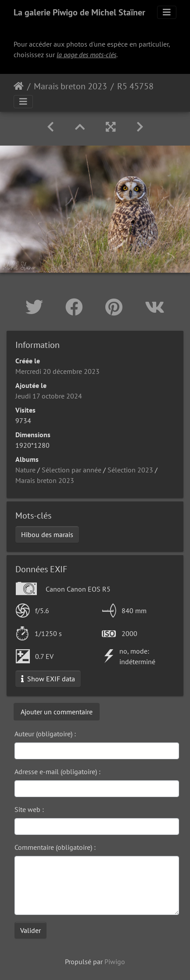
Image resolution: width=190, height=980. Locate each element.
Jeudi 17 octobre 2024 (49, 396)
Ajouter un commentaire (57, 712)
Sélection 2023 (130, 470)
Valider (30, 930)
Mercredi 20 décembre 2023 (57, 371)
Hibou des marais (47, 534)
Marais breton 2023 (70, 86)
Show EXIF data (48, 679)
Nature (25, 470)
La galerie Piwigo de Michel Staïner (79, 12)
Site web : (29, 809)
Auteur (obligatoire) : (45, 734)
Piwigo (115, 962)
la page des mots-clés (86, 55)
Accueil (19, 86)
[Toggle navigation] (167, 12)
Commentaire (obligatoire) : (55, 847)
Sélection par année (72, 470)
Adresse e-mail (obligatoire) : (57, 772)
